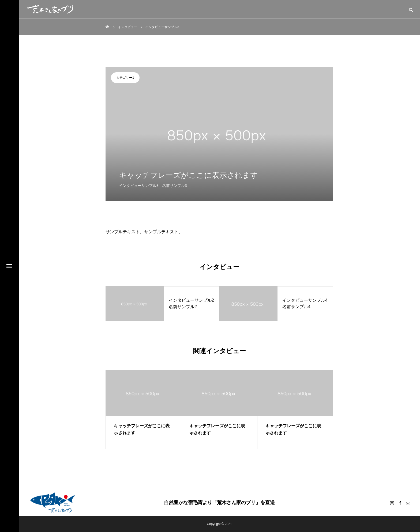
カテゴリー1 (125, 78)
